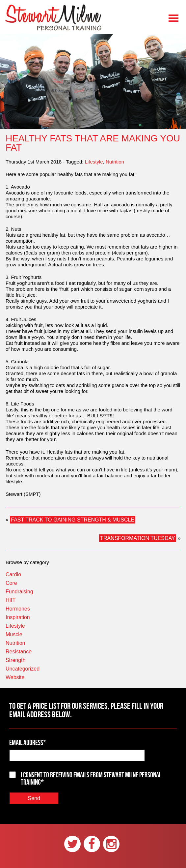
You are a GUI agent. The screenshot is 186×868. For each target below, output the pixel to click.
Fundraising (19, 592)
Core (11, 583)
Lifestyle (94, 162)
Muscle (14, 634)
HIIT (11, 600)
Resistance (19, 652)
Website (15, 677)
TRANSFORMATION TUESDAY (138, 538)
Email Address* (28, 742)
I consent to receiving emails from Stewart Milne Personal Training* (91, 778)
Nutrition (115, 162)
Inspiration (18, 617)
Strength (15, 660)
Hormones (18, 609)
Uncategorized (23, 669)
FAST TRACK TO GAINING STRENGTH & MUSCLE (73, 520)
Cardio (13, 574)
